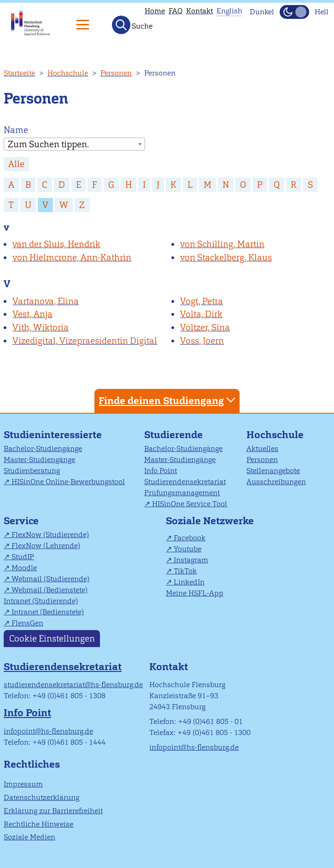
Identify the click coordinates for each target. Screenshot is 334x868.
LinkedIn (189, 582)
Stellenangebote (273, 471)
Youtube (188, 549)
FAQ (176, 11)
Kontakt (199, 11)
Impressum (23, 784)
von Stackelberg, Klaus (226, 258)
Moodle (24, 568)
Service (21, 521)
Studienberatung (32, 471)
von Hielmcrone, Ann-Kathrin (72, 258)
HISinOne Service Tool (190, 504)
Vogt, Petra (202, 301)
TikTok (185, 571)
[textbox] (74, 145)
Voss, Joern (202, 341)
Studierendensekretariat (185, 482)
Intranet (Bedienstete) (48, 612)
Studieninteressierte (53, 435)
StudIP (23, 557)
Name (16, 130)
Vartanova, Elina (46, 301)
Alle (16, 164)
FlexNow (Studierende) (50, 535)
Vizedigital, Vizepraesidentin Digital (85, 341)
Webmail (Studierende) (50, 579)
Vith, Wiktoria (41, 327)
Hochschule (68, 73)
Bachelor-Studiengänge (43, 448)
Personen (116, 73)
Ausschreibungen (276, 482)
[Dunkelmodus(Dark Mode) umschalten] (294, 12)
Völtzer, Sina (205, 327)
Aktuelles (262, 448)
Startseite (19, 73)
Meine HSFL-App (195, 593)
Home (155, 11)
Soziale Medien (29, 837)
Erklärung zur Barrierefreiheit (53, 811)
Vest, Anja (32, 314)
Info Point (161, 471)
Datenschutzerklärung (41, 797)
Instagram (191, 560)
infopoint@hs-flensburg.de (48, 731)
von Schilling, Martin (222, 244)
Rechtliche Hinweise (38, 824)
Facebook (190, 538)
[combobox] (74, 144)
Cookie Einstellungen (52, 639)
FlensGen (27, 623)
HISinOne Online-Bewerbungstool (68, 482)
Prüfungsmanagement (182, 493)
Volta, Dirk (201, 314)
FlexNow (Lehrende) (46, 546)
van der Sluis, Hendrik (56, 244)
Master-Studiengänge (39, 460)
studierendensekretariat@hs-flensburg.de (73, 685)
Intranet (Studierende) (41, 601)
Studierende (173, 435)
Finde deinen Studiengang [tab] (168, 400)
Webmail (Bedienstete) (50, 590)
